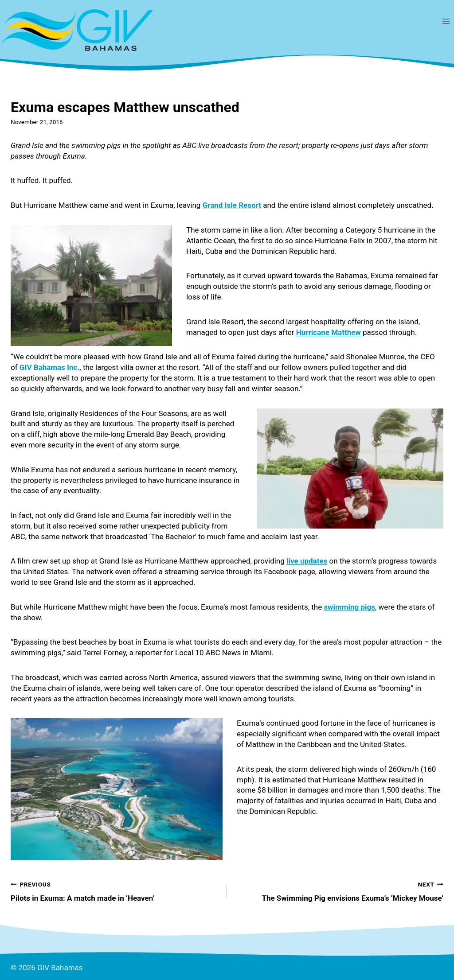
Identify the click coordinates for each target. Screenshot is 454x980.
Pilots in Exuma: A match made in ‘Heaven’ (115, 891)
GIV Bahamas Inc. (50, 367)
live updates (307, 561)
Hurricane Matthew (329, 332)
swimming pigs (349, 607)
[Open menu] (446, 21)
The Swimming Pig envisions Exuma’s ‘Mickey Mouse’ (339, 891)
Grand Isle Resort (232, 205)
